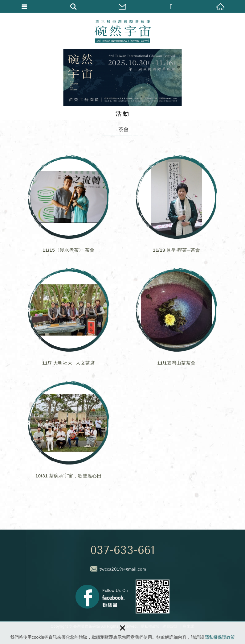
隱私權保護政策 (220, 637)
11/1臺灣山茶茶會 (177, 322)
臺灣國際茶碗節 (123, 31)
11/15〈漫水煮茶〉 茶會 (69, 209)
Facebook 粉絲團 (102, 597)
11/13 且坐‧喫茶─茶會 (177, 209)
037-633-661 (123, 550)
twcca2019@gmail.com (123, 569)
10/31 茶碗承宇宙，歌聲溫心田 (69, 435)
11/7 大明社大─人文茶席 (69, 322)
